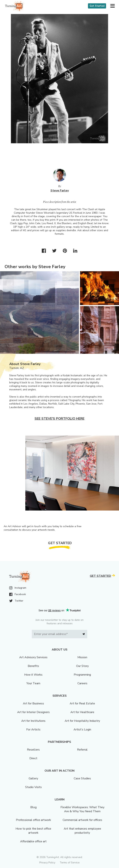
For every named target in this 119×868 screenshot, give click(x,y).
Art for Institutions (33, 721)
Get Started (97, 6)
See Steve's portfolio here (59, 419)
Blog (33, 807)
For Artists (33, 730)
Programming (82, 675)
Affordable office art (33, 841)
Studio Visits (33, 787)
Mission (82, 657)
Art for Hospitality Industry (82, 721)
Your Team (33, 683)
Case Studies (82, 778)
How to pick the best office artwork (33, 831)
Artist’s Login (82, 730)
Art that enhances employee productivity (82, 831)
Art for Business (33, 703)
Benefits (33, 666)
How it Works (33, 675)
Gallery (33, 778)
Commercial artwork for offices (82, 820)
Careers (82, 683)
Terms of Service (70, 863)
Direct (33, 758)
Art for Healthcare (82, 712)
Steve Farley (60, 191)
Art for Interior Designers (33, 712)
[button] (112, 6)
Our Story (82, 666)
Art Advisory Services (33, 657)
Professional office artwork (33, 820)
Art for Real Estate (82, 703)
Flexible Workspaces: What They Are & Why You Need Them (82, 809)
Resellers (33, 750)
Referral (82, 750)
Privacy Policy (47, 863)
